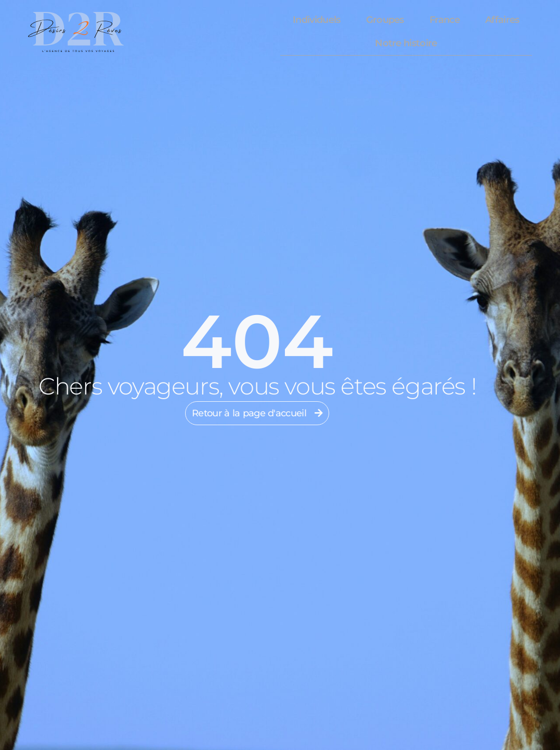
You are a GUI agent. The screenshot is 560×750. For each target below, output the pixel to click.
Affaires (502, 20)
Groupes (385, 20)
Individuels (316, 20)
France (445, 20)
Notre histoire (406, 43)
